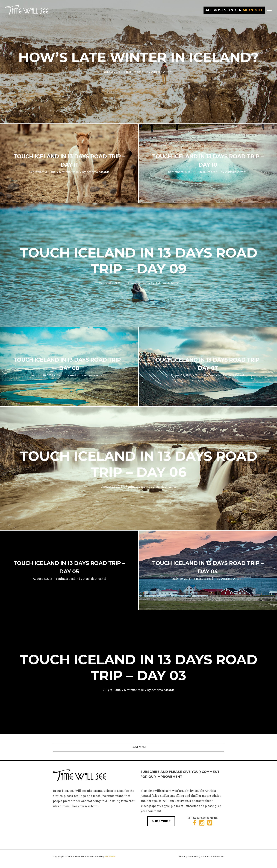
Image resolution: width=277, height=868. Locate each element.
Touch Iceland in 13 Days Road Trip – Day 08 (69, 364)
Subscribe (219, 857)
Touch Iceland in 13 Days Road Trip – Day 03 (139, 667)
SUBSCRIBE (161, 821)
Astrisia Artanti (162, 72)
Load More (139, 747)
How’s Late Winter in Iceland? (138, 57)
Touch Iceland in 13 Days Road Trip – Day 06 (139, 464)
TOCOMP (110, 857)
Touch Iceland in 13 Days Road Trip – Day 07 (208, 364)
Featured (193, 857)
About (182, 857)
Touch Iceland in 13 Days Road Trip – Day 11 (69, 161)
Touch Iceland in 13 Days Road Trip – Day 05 (69, 567)
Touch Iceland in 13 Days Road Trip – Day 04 (208, 567)
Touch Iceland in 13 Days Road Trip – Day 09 (139, 261)
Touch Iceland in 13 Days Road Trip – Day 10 (208, 161)
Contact (206, 857)
